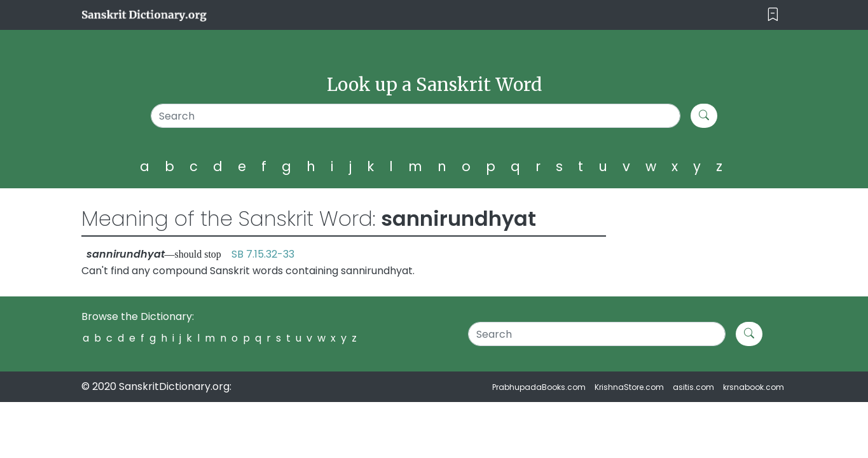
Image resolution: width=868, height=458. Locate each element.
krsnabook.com (754, 387)
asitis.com (693, 387)
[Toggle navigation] (773, 15)
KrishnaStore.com (629, 387)
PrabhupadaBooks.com (539, 387)
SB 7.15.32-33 (263, 254)
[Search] (416, 116)
